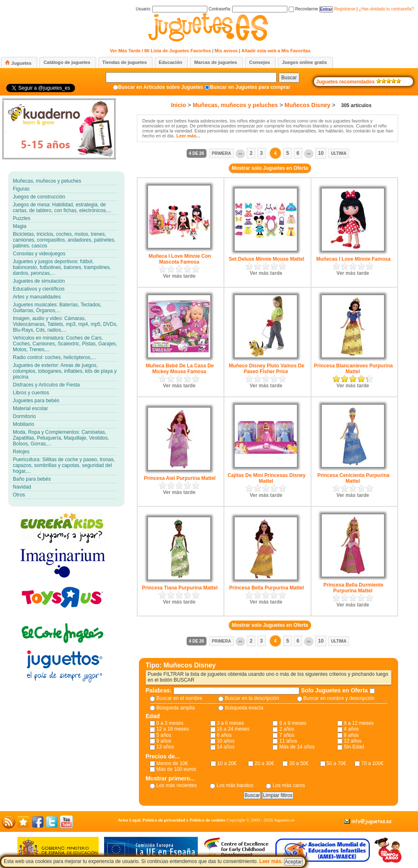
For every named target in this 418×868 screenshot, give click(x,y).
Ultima (339, 153)
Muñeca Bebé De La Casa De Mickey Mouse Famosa (180, 369)
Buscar (289, 78)
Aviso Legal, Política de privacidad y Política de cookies (172, 820)
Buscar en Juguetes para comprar (250, 87)
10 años (226, 741)
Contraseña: (248, 9)
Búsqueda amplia (176, 708)
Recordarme (303, 9)
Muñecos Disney (307, 105)
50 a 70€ (337, 763)
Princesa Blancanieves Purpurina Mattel (353, 369)
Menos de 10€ (172, 763)
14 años (226, 747)
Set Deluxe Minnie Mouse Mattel (267, 259)
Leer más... (188, 136)
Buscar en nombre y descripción (339, 698)
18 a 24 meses (233, 729)
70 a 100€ (372, 763)
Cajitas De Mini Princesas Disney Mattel (267, 478)
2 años (287, 729)
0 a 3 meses (170, 723)
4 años (351, 729)
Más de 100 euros (176, 769)
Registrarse (345, 9)
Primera (221, 153)
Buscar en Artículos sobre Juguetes (161, 87)
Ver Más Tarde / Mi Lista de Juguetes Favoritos (160, 51)
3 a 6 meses (230, 723)
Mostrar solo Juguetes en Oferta (270, 168)
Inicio (179, 105)
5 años (164, 735)
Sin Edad (354, 747)
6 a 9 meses (293, 723)
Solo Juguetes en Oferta (335, 690)
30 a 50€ (299, 763)
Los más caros (289, 785)
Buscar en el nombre (179, 698)
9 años (164, 741)
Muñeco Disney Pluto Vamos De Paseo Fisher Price (267, 369)
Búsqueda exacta (244, 708)
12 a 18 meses (173, 729)
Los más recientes (176, 785)
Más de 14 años (297, 747)
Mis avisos (226, 51)
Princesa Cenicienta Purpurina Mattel (353, 478)
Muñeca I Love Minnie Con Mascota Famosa (180, 259)
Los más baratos (235, 785)
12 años (353, 741)
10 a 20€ (227, 763)
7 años (287, 735)
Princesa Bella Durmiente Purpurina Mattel (354, 588)
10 (321, 153)
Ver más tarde (179, 276)
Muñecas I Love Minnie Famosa (353, 259)
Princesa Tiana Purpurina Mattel (180, 588)
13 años (165, 747)
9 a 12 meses (359, 723)
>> (309, 154)
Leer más (270, 861)
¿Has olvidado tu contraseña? (386, 9)
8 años (351, 735)
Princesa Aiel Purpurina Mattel (180, 478)
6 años (224, 735)
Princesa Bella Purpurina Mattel (267, 588)
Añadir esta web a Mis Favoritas (276, 51)
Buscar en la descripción (252, 698)
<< (240, 154)
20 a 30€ (264, 763)
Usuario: (171, 9)
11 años (288, 741)
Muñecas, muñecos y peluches (235, 105)
